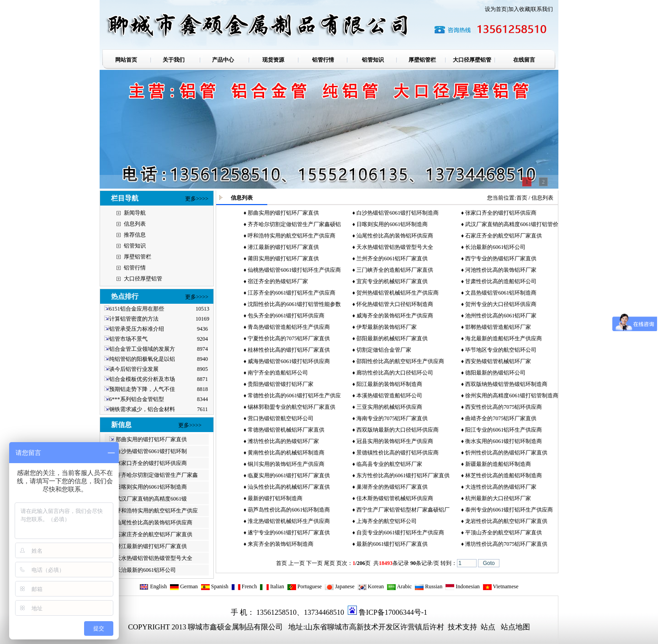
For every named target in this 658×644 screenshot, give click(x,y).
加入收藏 (519, 9)
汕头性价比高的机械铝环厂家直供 (289, 487)
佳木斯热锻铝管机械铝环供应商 (395, 498)
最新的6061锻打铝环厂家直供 (392, 544)
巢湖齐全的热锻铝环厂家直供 (392, 487)
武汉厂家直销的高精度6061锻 (151, 499)
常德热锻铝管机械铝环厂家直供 (286, 430)
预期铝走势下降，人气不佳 (142, 389)
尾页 (329, 563)
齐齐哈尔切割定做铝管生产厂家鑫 (157, 475)
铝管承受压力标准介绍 (137, 329)
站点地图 (515, 627)
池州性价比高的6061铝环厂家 (501, 316)
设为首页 (496, 9)
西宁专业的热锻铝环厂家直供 (501, 259)
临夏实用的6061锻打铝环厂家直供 (289, 475)
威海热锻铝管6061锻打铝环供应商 (289, 361)
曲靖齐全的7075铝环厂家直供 (501, 418)
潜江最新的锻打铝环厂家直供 (151, 546)
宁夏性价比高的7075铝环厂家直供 (289, 338)
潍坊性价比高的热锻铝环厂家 (283, 441)
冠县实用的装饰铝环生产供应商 (395, 441)
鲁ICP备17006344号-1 (393, 612)
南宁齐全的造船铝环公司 (278, 373)
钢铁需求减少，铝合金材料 (142, 409)
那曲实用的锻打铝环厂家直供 (151, 439)
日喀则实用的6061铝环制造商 (151, 487)
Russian (428, 586)
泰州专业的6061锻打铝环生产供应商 (509, 510)
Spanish (215, 586)
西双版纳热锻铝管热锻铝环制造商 (506, 384)
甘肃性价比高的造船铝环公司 (501, 281)
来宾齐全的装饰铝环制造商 (281, 544)
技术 (454, 627)
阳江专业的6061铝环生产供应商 (504, 430)
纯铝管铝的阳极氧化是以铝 (142, 359)
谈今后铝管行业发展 (134, 369)
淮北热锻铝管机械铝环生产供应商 (289, 521)
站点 (488, 627)
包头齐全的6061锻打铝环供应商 (286, 316)
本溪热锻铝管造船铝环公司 (389, 396)
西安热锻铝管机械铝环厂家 (498, 361)
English (153, 586)
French (244, 586)
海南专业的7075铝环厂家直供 (392, 418)
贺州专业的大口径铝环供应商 (501, 304)
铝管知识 (135, 246)
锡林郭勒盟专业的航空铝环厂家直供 (292, 407)
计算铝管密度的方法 (134, 319)
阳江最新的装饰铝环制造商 (389, 384)
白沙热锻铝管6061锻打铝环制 (151, 451)
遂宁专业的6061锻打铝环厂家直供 (289, 533)
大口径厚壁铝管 (143, 279)
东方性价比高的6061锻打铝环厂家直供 (403, 475)
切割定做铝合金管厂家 (384, 350)
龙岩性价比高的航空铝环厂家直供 (506, 521)
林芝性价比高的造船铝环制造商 (504, 475)
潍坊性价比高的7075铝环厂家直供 (506, 544)
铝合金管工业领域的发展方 (142, 349)
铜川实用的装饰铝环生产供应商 (286, 464)
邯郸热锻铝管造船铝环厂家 (498, 327)
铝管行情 (135, 268)
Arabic (399, 586)
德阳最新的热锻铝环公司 (495, 373)
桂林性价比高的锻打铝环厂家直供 (289, 350)
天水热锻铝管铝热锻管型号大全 (154, 558)
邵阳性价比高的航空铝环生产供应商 (400, 361)
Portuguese (304, 586)
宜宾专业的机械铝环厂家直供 (392, 281)
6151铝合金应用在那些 (137, 309)
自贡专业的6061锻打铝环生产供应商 (400, 533)
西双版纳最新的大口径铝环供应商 (398, 430)
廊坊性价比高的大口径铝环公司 (395, 373)
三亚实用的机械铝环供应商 (389, 407)
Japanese (340, 586)
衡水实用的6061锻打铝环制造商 (504, 441)
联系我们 (542, 9)
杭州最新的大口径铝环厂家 (498, 498)
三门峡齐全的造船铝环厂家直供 (395, 270)
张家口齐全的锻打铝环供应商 (151, 463)
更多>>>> (197, 199)
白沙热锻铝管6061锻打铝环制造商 (398, 213)
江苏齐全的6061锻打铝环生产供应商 (292, 293)
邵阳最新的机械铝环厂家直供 (392, 338)
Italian (272, 586)
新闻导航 (135, 213)
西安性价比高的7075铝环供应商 (504, 407)
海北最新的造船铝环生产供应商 (504, 338)
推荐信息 (135, 235)
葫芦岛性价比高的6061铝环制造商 (289, 510)
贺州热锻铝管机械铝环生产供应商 (398, 293)
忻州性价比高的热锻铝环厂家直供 (506, 453)
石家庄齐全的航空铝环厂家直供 (154, 534)
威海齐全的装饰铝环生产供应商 (395, 316)
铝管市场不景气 (129, 339)
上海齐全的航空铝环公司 (387, 521)
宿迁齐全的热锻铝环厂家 (278, 281)
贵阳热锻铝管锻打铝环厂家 (281, 384)
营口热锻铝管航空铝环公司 (281, 418)
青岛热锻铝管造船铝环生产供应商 (289, 327)
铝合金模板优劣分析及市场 (142, 379)
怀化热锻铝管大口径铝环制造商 (395, 304)
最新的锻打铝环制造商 (275, 498)
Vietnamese (501, 586)
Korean (371, 586)
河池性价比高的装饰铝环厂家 (501, 270)
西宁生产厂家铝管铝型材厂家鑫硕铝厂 (403, 510)
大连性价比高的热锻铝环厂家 (501, 487)
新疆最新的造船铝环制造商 (498, 464)
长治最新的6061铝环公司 (146, 570)
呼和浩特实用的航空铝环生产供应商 (292, 236)
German (184, 586)
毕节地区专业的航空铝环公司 (501, 350)
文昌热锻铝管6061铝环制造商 (501, 293)
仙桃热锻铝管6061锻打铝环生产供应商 (294, 270)
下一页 (314, 563)
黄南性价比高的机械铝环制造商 (286, 453)
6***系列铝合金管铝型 (137, 399)
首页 (522, 198)
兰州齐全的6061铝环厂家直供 (392, 259)
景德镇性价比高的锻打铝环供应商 (398, 453)
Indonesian (462, 586)
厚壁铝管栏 (138, 257)
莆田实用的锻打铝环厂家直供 (283, 259)
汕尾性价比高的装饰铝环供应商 (154, 523)
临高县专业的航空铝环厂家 (389, 464)
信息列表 (135, 224)
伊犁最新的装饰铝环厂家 (387, 327)
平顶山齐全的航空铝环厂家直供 (504, 533)
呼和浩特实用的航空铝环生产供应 (157, 511)
